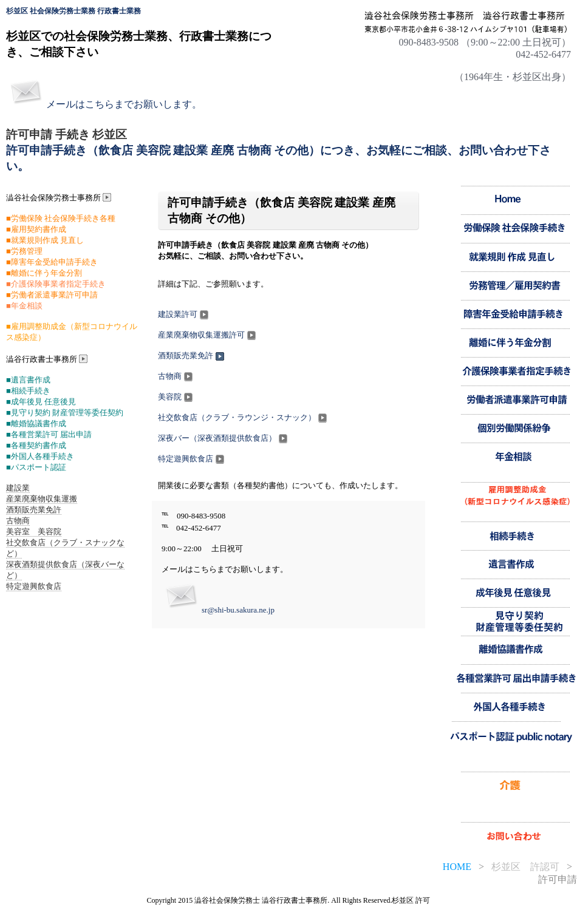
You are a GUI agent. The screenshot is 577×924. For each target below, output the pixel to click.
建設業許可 (184, 314)
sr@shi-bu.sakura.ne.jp (238, 610)
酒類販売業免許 (192, 355)
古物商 (176, 376)
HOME (457, 867)
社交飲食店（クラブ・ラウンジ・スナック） (244, 417)
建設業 (18, 488)
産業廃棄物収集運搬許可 (208, 335)
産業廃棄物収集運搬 (42, 499)
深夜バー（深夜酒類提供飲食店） (224, 438)
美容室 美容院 (34, 532)
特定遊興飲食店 (192, 459)
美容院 (176, 397)
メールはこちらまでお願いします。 (124, 104)
